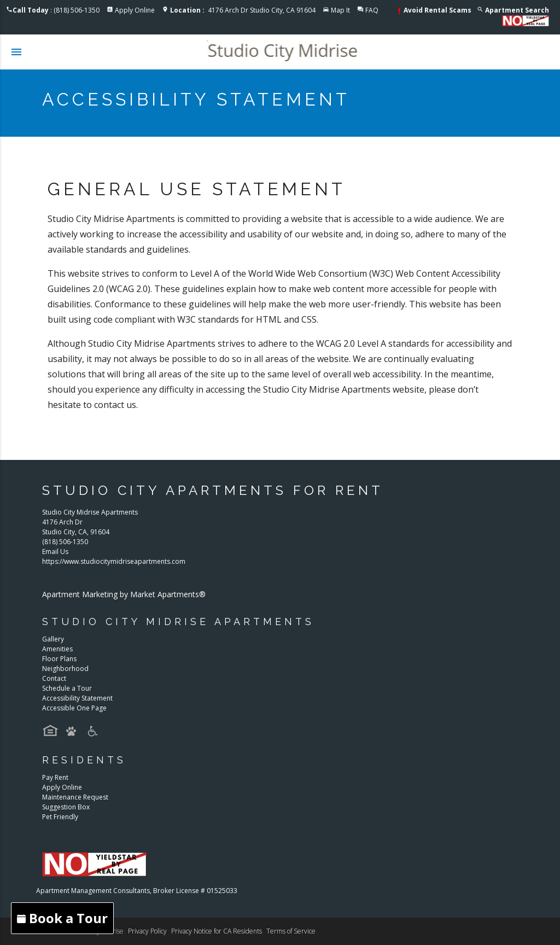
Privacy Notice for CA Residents (217, 931)
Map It (340, 10)
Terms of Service (291, 931)
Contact (54, 678)
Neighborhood (65, 669)
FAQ (372, 10)
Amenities (57, 649)
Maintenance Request (75, 797)
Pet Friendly (60, 817)
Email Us (55, 552)
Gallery (53, 639)
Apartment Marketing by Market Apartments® (124, 594)
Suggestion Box (66, 807)
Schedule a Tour (67, 688)
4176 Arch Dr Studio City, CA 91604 (243, 10)
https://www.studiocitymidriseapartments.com (114, 561)
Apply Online (135, 10)
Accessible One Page (74, 708)
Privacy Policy (147, 931)
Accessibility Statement (77, 698)
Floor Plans (59, 659)
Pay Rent (55, 777)
